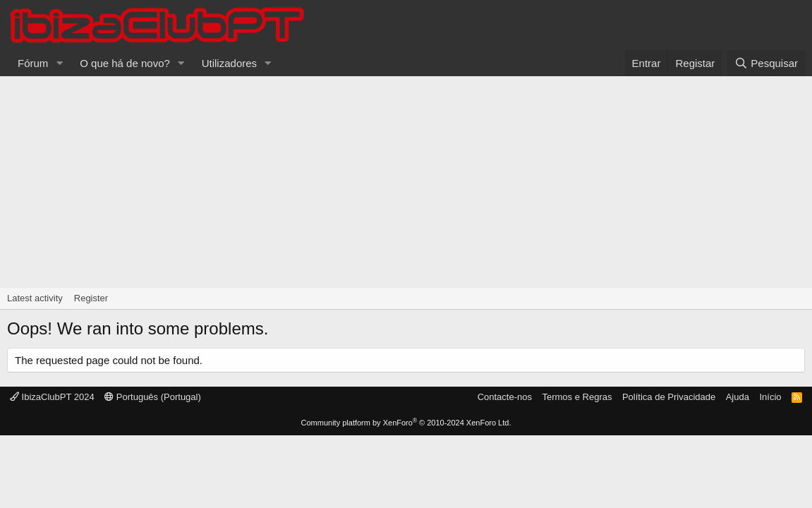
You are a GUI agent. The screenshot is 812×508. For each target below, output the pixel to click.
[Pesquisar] (766, 63)
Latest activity (35, 298)
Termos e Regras (577, 397)
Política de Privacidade (669, 397)
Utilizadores (229, 63)
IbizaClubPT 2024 (52, 397)
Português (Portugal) (153, 397)
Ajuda (738, 397)
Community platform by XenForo (406, 423)
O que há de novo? (125, 63)
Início (770, 397)
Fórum (33, 63)
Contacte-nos (505, 397)
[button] (59, 63)
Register (91, 298)
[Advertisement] (406, 182)
